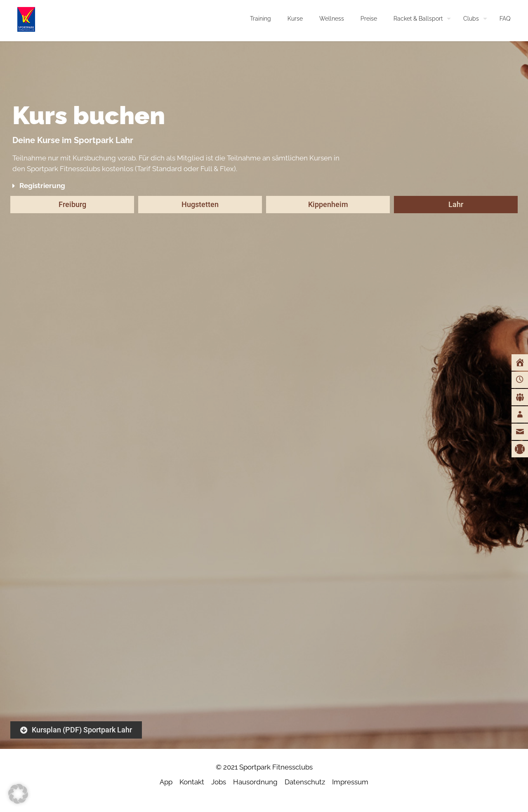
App (166, 782)
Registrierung (42, 186)
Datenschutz (305, 782)
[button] (180, 186)
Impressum (350, 782)
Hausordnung (255, 782)
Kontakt (192, 782)
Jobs (219, 782)
